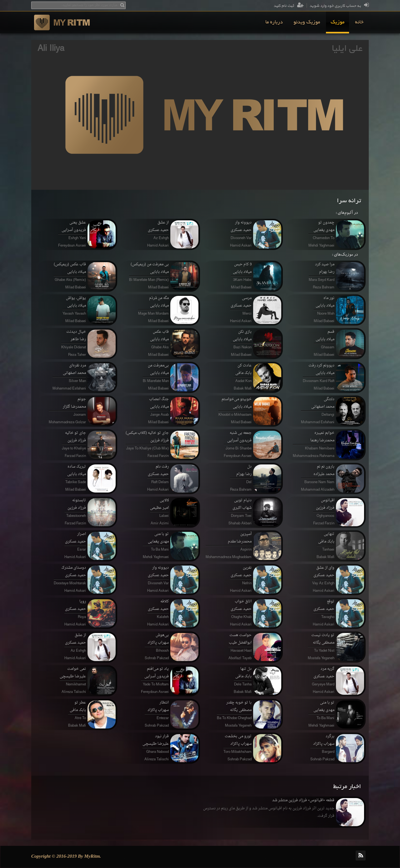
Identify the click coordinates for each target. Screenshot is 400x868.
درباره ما (274, 22)
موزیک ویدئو (307, 22)
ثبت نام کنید (289, 6)
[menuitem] (359, 22)
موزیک (337, 22)
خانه (359, 22)
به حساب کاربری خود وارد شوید (339, 6)
